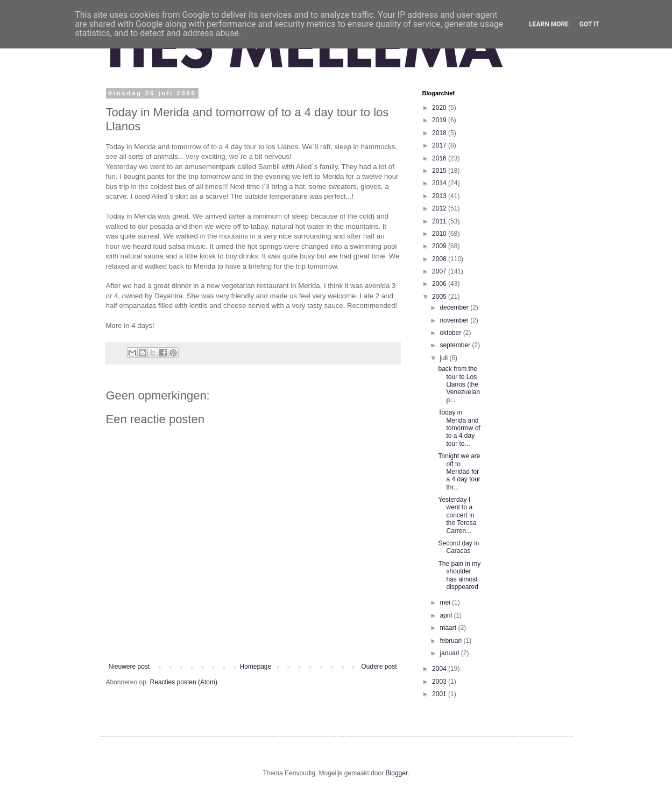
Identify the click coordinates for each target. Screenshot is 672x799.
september (456, 345)
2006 (440, 284)
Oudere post (379, 667)
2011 (440, 221)
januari (450, 653)
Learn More (549, 24)
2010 (440, 234)
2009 (440, 246)
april (447, 615)
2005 (440, 297)
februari (451, 641)
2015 (440, 171)
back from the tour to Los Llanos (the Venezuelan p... (459, 384)
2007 (440, 271)
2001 (440, 694)
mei (446, 602)
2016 (440, 158)
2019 (440, 120)
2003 (440, 682)
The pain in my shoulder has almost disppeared (459, 575)
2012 (440, 208)
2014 (440, 183)
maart (449, 628)
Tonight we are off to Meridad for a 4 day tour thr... (459, 472)
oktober (451, 333)
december (455, 307)
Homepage (255, 667)
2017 (440, 145)
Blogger (397, 773)
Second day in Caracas (458, 547)
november (455, 320)
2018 (440, 133)
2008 (440, 259)
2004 (440, 669)
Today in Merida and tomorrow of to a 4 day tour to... (459, 428)
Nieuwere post (129, 667)
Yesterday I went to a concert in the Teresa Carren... (457, 515)
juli (444, 358)
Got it (589, 24)
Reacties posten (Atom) (184, 682)
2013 (440, 196)
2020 (440, 108)
